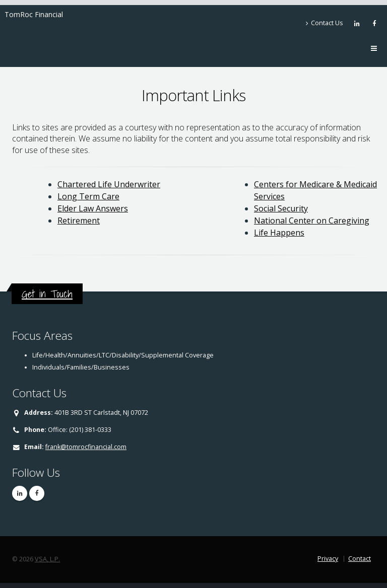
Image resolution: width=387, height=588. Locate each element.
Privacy (328, 559)
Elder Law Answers (93, 208)
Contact (360, 559)
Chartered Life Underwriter (109, 184)
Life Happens (279, 233)
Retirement (79, 220)
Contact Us (324, 23)
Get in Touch (47, 294)
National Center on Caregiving (312, 220)
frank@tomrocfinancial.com (86, 447)
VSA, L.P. (47, 559)
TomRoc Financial (34, 14)
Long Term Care (88, 196)
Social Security (281, 208)
